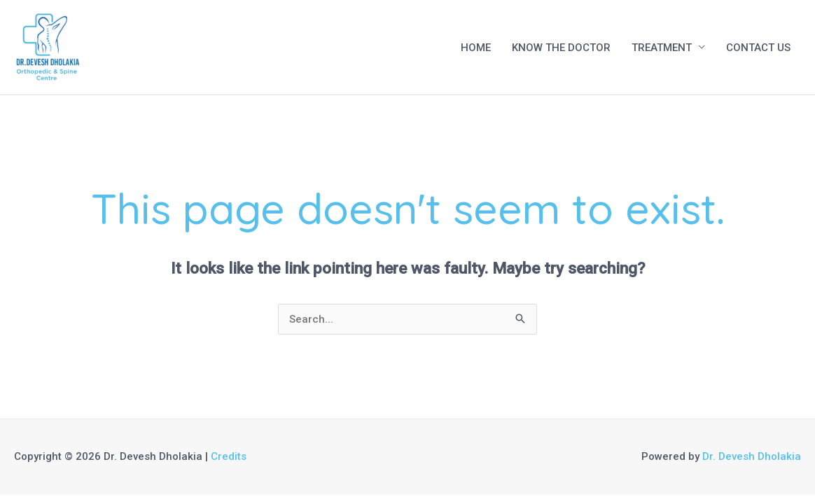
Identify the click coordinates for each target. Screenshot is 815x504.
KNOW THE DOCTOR (561, 48)
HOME (476, 48)
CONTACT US (758, 48)
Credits (229, 456)
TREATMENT (662, 48)
